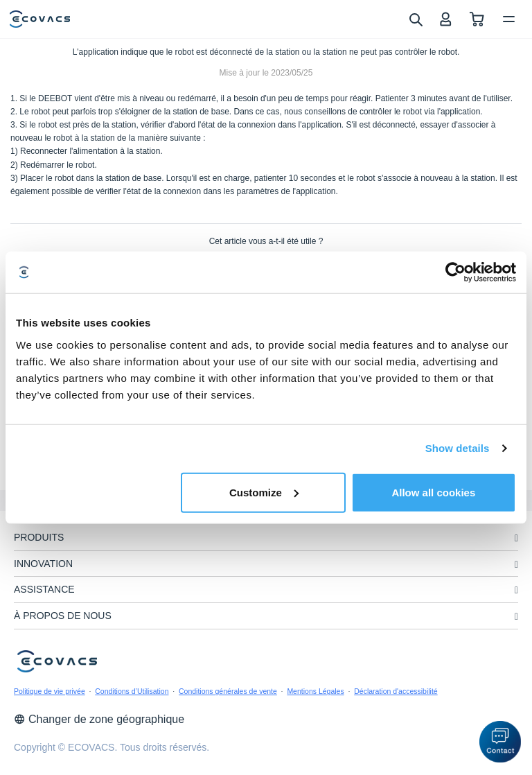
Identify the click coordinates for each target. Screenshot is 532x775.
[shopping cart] (477, 19)
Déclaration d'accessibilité (396, 691)
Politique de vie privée (50, 691)
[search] (415, 19)
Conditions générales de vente (228, 691)
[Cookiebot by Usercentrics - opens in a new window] (455, 272)
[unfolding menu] (516, 538)
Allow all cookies (433, 492)
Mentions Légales (315, 691)
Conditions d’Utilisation (132, 691)
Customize (264, 492)
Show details (458, 448)
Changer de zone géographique (99, 719)
